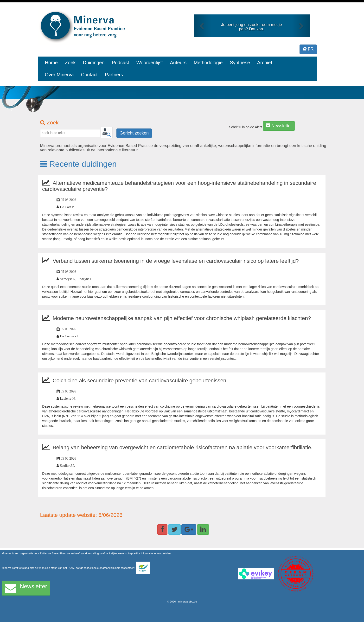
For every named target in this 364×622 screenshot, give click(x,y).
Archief (265, 63)
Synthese (240, 63)
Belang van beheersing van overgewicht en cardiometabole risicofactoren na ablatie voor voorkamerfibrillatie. (183, 447)
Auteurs (178, 63)
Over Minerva (59, 75)
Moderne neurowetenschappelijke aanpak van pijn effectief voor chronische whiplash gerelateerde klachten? (182, 318)
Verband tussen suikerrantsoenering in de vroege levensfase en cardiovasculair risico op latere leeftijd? (176, 261)
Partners (114, 75)
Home (51, 63)
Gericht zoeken (134, 133)
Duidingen (94, 63)
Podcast (120, 63)
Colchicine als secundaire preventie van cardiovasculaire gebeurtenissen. (140, 381)
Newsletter (279, 126)
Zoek (70, 63)
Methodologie (208, 63)
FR (308, 49)
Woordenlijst (150, 63)
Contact (89, 75)
